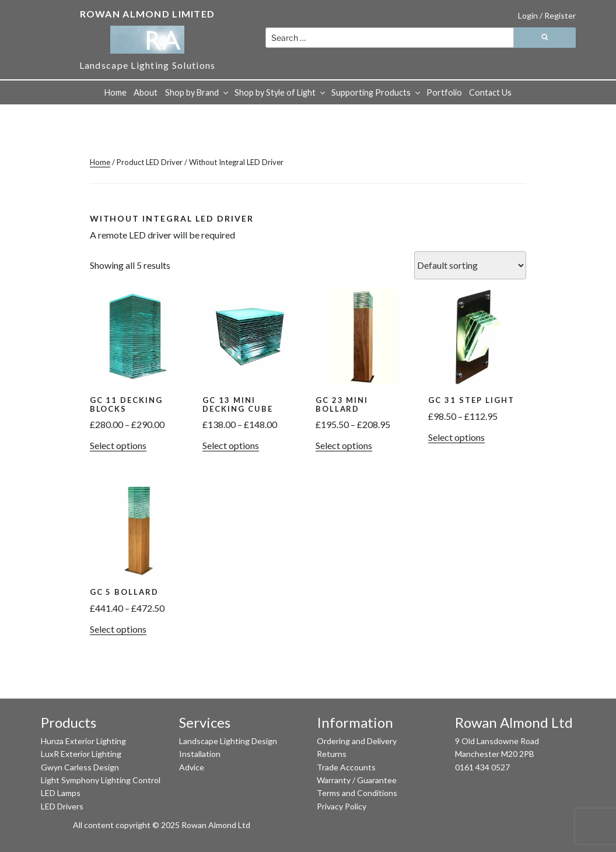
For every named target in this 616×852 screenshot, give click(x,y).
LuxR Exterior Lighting (81, 754)
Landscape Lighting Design (228, 741)
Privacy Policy (342, 806)
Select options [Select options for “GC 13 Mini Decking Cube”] (231, 445)
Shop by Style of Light (281, 92)
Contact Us (490, 92)
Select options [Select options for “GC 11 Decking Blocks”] (118, 445)
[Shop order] (470, 265)
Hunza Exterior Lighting (83, 741)
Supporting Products (377, 92)
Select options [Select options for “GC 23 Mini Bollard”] (344, 445)
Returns (332, 754)
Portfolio (444, 92)
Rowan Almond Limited (148, 14)
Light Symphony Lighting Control (101, 780)
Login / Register (547, 15)
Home (116, 92)
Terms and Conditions (357, 793)
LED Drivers (62, 806)
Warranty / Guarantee (357, 780)
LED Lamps (61, 793)
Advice (192, 767)
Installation (200, 754)
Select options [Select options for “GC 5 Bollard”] (118, 629)
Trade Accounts (346, 767)
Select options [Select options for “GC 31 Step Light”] (456, 437)
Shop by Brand (197, 92)
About (146, 92)
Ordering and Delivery (357, 741)
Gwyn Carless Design (80, 767)
